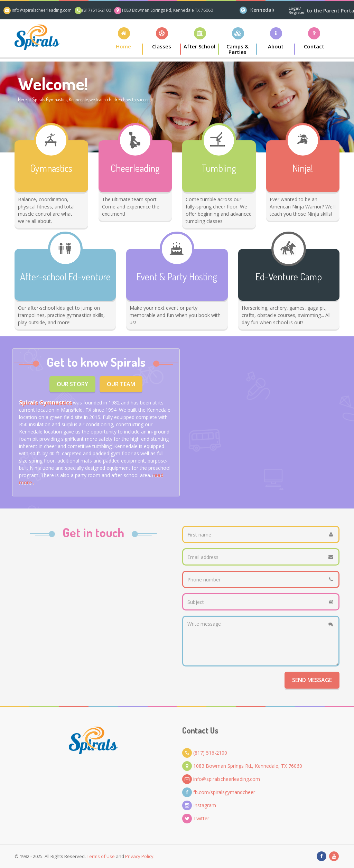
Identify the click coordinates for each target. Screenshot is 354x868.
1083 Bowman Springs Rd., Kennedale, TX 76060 (242, 766)
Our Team (121, 384)
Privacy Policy (139, 856)
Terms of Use (101, 856)
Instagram (199, 805)
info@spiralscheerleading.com (42, 10)
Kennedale (262, 10)
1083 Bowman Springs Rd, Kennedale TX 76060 (167, 10)
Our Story (72, 384)
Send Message (312, 680)
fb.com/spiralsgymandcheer (219, 792)
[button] (162, 41)
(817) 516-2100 (96, 10)
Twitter (196, 818)
